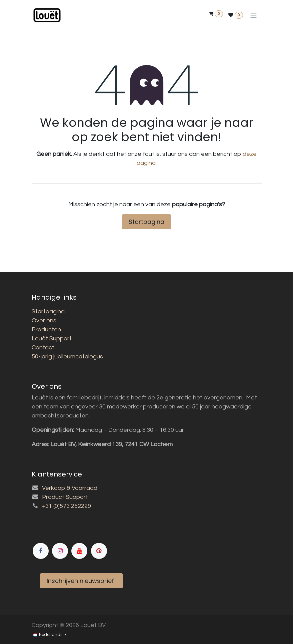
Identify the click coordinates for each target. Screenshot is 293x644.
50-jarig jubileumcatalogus (67, 357)
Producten (46, 330)
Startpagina (146, 222)
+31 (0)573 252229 (66, 506)
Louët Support (52, 339)
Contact (43, 348)
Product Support (65, 497)
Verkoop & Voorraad (70, 488)
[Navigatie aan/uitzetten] (253, 15)
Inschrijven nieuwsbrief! (81, 581)
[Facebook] (100, 528)
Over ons (44, 320)
